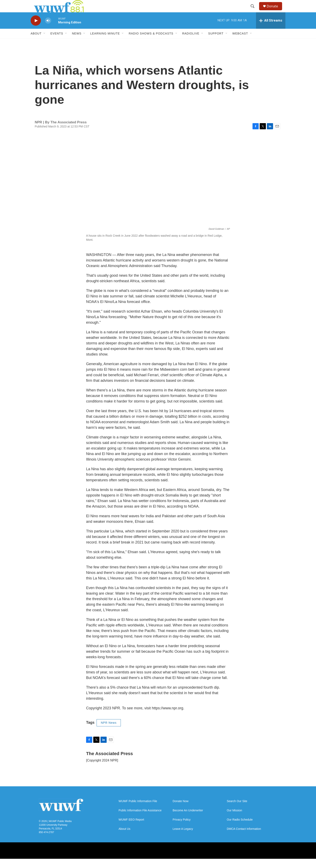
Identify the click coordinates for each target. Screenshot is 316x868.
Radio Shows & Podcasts (151, 43)
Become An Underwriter (188, 820)
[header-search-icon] (254, 11)
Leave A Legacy (183, 838)
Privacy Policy (182, 829)
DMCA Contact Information (244, 838)
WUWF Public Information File (138, 810)
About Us (125, 838)
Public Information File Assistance (140, 820)
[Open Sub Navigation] (45, 43)
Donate (275, 11)
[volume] (48, 30)
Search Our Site (237, 810)
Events (57, 43)
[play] (36, 30)
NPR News (109, 732)
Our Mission (235, 820)
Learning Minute (105, 43)
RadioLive (191, 43)
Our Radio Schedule (240, 829)
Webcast (240, 43)
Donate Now (180, 810)
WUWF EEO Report (131, 829)
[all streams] (271, 30)
